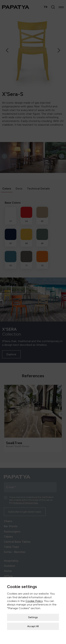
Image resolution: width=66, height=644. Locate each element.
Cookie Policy (34, 600)
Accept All (33, 626)
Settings (33, 617)
